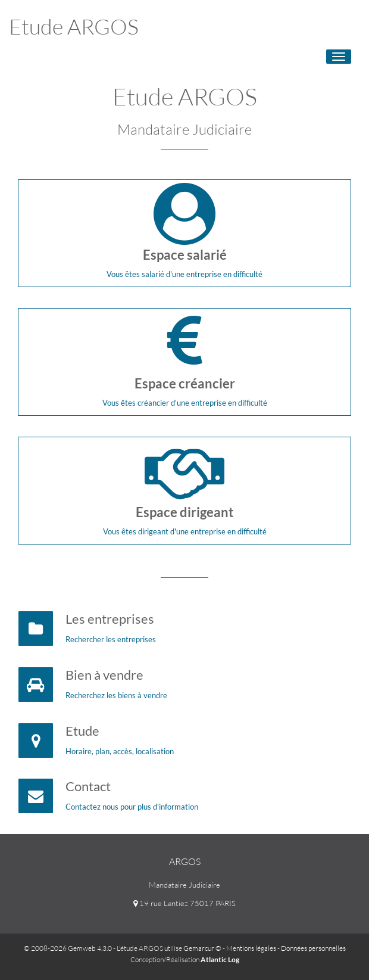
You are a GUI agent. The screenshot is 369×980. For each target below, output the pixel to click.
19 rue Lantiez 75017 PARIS (185, 903)
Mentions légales (251, 948)
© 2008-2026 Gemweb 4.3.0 (68, 948)
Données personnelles (313, 948)
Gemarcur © (202, 948)
